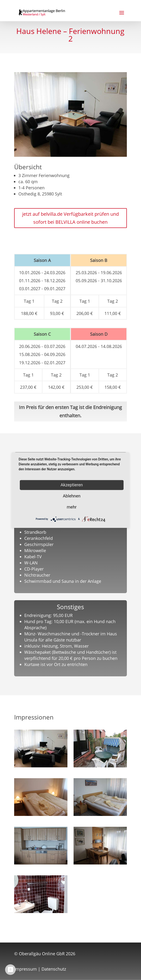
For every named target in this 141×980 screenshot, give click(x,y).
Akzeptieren (72, 485)
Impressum (25, 969)
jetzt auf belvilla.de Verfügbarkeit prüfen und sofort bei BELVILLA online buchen (70, 218)
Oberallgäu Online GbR (42, 954)
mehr (72, 507)
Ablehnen (72, 496)
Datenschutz (54, 969)
